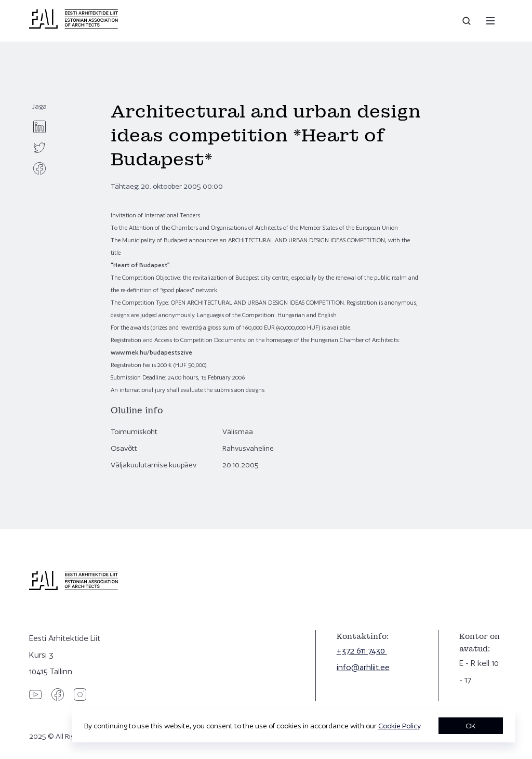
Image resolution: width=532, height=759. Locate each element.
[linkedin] (39, 127)
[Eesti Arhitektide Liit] (74, 26)
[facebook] (39, 168)
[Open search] (468, 21)
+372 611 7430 (362, 651)
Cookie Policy (399, 726)
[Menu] (490, 21)
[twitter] (39, 148)
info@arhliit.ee (363, 667)
